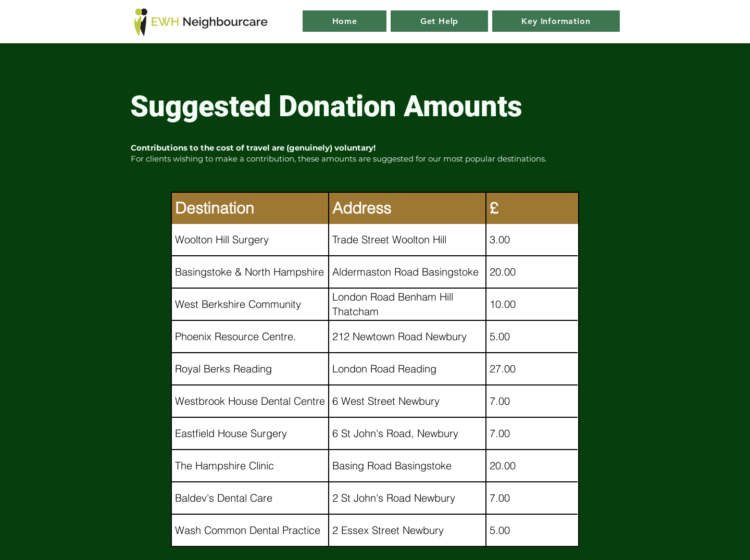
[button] (556, 21)
